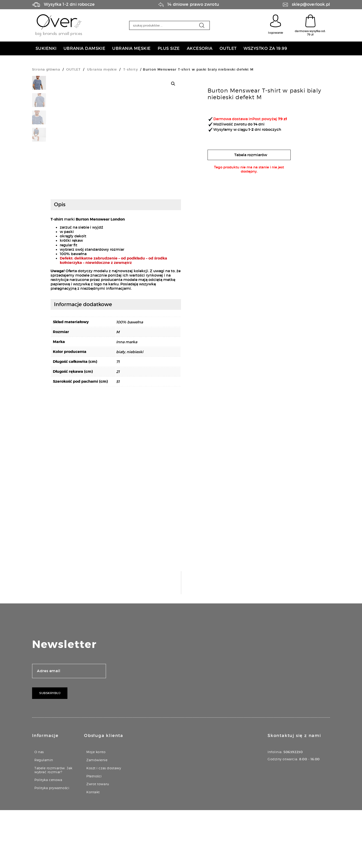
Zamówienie (97, 818)
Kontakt (93, 850)
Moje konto (96, 810)
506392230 (293, 810)
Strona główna (46, 69)
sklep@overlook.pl (311, 4)
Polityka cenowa (48, 838)
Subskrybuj (50, 751)
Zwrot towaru (98, 842)
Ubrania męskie (102, 69)
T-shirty (131, 69)
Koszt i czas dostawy (104, 826)
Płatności (94, 834)
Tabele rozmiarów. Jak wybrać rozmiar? (53, 828)
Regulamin (44, 818)
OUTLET (73, 69)
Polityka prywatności (52, 846)
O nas (39, 810)
